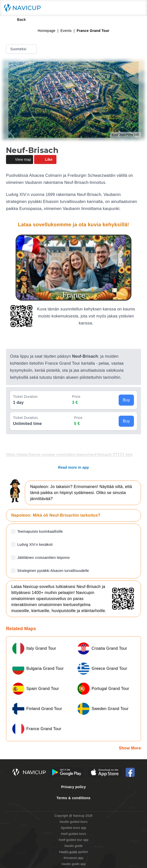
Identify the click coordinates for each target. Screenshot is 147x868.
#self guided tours (74, 834)
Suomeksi (22, 49)
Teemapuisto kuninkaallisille (40, 531)
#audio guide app (73, 864)
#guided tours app (73, 828)
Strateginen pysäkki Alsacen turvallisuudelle (53, 571)
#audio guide (74, 846)
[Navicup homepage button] (24, 8)
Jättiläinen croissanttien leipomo (44, 558)
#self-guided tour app (73, 840)
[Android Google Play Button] (67, 772)
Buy (126, 400)
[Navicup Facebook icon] (130, 772)
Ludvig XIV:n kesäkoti (35, 545)
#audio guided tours (73, 822)
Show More (130, 748)
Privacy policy (74, 787)
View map (20, 159)
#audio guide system (73, 852)
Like (45, 159)
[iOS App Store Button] (105, 772)
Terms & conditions (73, 798)
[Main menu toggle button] (138, 8)
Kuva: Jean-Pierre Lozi (125, 135)
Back (18, 20)
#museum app (73, 858)
